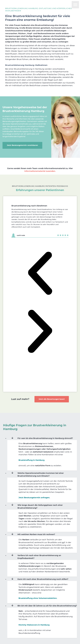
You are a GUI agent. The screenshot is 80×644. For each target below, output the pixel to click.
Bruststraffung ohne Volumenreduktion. (38, 589)
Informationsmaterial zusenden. (40, 162)
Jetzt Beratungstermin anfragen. (34, 489)
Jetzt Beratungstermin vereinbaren (23, 141)
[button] (40, 265)
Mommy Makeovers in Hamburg (34, 616)
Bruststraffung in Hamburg (32, 451)
